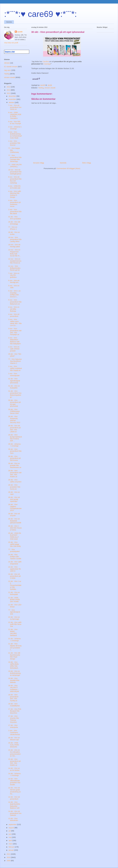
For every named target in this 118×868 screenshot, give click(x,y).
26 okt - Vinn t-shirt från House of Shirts (15, 528)
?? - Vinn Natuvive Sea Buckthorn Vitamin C (15, 361)
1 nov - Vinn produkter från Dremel (14, 143)
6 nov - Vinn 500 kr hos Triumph (15, 123)
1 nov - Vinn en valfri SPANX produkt (14, 349)
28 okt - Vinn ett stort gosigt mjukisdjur (14, 499)
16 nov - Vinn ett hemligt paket (14, 246)
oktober (12, 102)
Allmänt (7, 63)
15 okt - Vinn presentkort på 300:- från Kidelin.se (14, 762)
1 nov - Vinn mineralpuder (14, 375)
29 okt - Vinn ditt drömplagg (14, 223)
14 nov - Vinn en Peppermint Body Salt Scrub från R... (14, 253)
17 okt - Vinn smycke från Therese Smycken (14, 719)
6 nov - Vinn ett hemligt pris (14, 281)
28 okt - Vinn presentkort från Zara (15, 451)
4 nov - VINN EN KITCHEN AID (14, 187)
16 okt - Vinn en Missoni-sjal (14, 739)
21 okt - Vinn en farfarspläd (14, 593)
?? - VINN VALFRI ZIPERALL (15, 166)
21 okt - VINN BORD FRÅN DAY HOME (14, 600)
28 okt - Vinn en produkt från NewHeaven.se (15, 465)
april (10, 840)
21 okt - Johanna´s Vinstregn (14, 640)
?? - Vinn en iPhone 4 (13, 228)
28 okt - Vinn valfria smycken (15, 481)
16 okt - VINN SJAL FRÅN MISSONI (14, 745)
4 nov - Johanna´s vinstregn (15, 128)
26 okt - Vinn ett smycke (14, 515)
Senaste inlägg (39, 163)
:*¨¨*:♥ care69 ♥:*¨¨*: (40, 14)
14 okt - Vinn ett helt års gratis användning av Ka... (15, 791)
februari (12, 847)
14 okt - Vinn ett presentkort (14, 798)
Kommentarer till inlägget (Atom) (68, 168)
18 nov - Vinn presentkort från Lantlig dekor (15, 239)
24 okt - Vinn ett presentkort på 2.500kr (14, 576)
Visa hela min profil (11, 43)
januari (11, 850)
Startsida (9, 22)
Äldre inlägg (86, 163)
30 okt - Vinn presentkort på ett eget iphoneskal (14, 403)
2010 (9, 857)
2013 (9, 90)
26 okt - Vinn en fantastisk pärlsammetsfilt (15, 521)
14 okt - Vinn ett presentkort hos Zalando (15, 813)
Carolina (46, 62)
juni (10, 834)
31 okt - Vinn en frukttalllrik (14, 387)
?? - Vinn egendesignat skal (14, 612)
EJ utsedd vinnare (11, 67)
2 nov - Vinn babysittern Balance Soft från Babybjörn (15, 341)
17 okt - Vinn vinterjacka (13, 726)
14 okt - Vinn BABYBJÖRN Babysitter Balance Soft (14, 805)
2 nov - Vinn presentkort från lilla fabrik (15, 212)
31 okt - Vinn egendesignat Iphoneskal (14, 381)
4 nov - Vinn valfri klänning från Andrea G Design (15, 194)
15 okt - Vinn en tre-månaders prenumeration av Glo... (14, 753)
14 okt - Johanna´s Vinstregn (14, 775)
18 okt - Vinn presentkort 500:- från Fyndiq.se (13, 698)
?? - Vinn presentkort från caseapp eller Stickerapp (15, 158)
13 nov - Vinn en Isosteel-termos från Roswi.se (15, 261)
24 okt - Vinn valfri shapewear (15, 563)
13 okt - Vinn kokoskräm (13, 819)
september (13, 824)
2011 (9, 854)
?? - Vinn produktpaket (14, 550)
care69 (20, 32)
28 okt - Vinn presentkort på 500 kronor (14, 458)
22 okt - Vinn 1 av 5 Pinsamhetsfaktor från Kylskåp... (15, 585)
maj (10, 837)
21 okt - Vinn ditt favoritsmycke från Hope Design (14, 656)
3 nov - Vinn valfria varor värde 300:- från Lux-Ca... (15, 322)
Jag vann (7, 70)
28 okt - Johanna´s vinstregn (14, 445)
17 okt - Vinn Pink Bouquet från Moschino (15, 711)
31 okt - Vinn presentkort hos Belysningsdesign (15, 394)
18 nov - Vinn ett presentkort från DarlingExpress (15, 172)
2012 (9, 93)
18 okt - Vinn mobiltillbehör (14, 705)
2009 (9, 861)
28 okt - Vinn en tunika (14, 233)
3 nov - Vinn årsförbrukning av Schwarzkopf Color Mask (15, 135)
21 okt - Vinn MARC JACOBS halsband (13, 632)
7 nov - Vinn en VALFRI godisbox (14, 275)
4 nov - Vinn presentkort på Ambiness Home (14, 203)
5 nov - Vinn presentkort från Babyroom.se (15, 302)
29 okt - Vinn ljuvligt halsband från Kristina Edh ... (15, 438)
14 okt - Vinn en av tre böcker (14, 769)
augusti (12, 828)
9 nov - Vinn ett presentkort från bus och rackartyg (15, 180)
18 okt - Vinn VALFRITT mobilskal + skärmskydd (14, 688)
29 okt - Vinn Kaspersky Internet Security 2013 (14, 419)
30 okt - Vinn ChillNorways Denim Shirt (14, 411)
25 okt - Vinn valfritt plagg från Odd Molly (15, 544)
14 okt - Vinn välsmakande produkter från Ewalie (14, 782)
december (13, 96)
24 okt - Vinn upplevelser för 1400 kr (15, 569)
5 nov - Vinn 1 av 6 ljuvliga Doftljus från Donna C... (14, 294)
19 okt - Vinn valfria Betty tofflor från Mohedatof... (14, 665)
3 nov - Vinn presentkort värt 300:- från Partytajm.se (15, 332)
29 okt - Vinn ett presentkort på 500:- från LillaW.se (14, 429)
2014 (9, 87)
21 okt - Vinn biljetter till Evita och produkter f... (15, 647)
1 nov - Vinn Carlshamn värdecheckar (14, 732)
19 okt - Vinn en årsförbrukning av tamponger (14, 673)
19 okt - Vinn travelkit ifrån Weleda (14, 680)
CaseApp (47, 64)
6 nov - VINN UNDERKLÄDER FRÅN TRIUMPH (15, 115)
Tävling (41, 88)
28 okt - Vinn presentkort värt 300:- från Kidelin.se (15, 474)
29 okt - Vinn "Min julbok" (15, 355)
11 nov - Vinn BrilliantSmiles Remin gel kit (14, 268)
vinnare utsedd (50, 88)
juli (10, 831)
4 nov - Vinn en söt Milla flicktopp (14, 309)
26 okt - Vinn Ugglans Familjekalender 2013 (15, 507)
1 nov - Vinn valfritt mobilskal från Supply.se (15, 368)
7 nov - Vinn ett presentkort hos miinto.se (15, 107)
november (13, 99)
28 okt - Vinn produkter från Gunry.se (14, 487)
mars (11, 844)
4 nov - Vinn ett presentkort (14, 315)
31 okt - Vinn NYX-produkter (15, 218)
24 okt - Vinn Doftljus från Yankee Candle (15, 557)
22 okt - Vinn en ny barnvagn (14, 618)
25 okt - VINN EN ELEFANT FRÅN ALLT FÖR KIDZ (15, 536)
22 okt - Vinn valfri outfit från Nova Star (15, 624)
